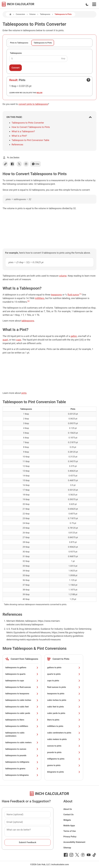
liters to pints (64, 720)
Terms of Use (70, 831)
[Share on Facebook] (12, 164)
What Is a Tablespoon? (23, 131)
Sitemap (67, 848)
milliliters (40, 298)
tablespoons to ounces (22, 749)
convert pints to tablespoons (33, 104)
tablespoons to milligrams (22, 762)
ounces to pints (64, 746)
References (17, 145)
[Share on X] (19, 164)
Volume (32, 14)
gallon (74, 336)
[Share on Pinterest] (26, 164)
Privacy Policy (70, 837)
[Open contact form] (88, 80)
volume (63, 276)
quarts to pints (64, 674)
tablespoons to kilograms (22, 775)
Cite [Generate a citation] (36, 164)
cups (19, 340)
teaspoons (56, 295)
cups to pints (64, 681)
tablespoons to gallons (22, 667)
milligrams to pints (64, 759)
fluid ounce (73, 295)
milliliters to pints (64, 726)
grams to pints (64, 765)
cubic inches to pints (64, 700)
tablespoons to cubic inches (22, 700)
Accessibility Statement (74, 842)
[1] (80, 294)
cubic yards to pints (64, 713)
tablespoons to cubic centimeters (22, 734)
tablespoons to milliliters (22, 726)
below (40, 93)
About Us (68, 809)
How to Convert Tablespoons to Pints (31, 127)
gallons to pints (64, 667)
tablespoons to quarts (22, 674)
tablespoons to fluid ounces (22, 687)
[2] (28, 301)
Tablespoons (45, 14)
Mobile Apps (69, 826)
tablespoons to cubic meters (22, 742)
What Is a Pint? (19, 136)
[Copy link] (5, 164)
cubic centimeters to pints (64, 733)
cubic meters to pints (64, 739)
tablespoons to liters (22, 720)
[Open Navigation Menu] (94, 4)
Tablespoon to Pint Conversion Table (30, 140)
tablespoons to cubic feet (22, 707)
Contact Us (69, 815)
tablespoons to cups (22, 681)
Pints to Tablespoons (19, 43)
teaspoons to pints (64, 694)
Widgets (67, 820)
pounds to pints (64, 752)
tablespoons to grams (22, 769)
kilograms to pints (64, 772)
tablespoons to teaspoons (22, 694)
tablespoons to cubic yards (22, 713)
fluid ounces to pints (64, 687)
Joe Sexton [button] (15, 157)
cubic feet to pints (64, 707)
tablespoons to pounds (22, 755)
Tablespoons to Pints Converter (28, 123)
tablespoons (28, 321)
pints (24, 393)
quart (5, 340)
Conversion (20, 14)
